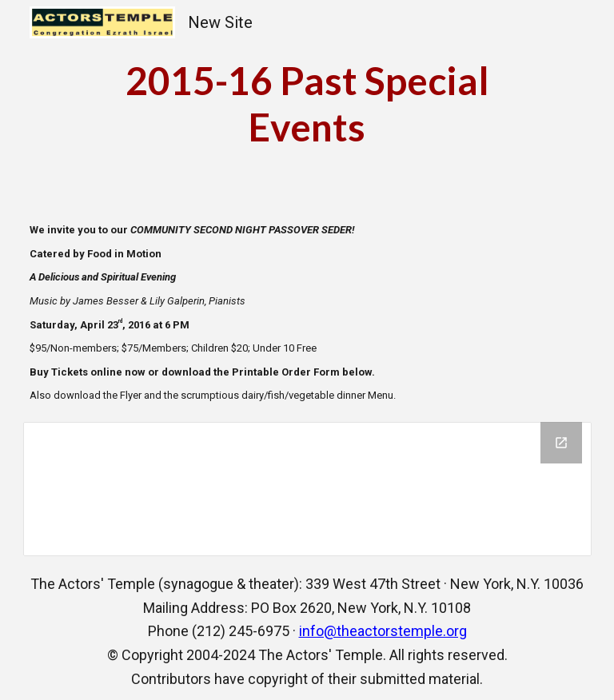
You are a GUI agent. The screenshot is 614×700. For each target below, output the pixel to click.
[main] (307, 103)
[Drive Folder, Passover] (307, 489)
